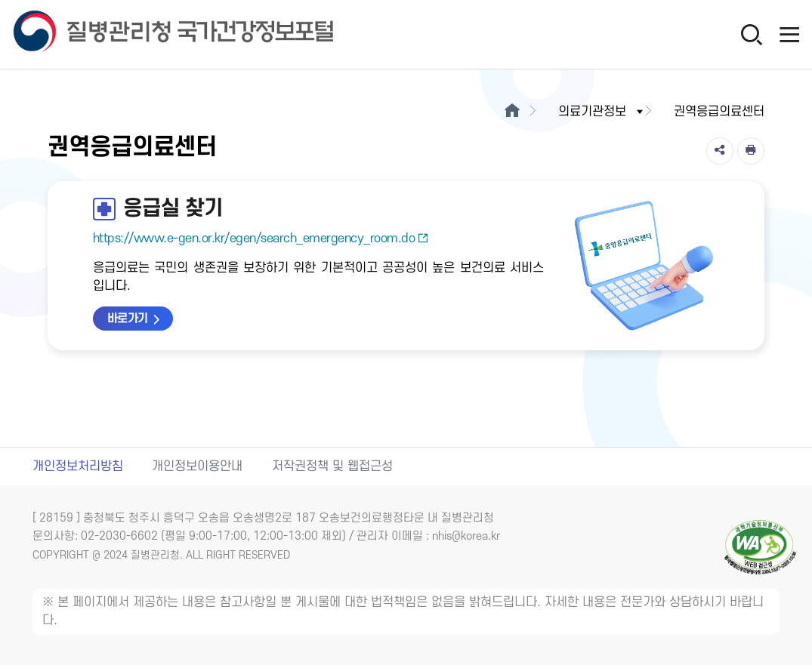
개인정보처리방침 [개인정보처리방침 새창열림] (78, 466)
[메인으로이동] (512, 112)
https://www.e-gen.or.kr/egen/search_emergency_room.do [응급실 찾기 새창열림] (261, 239)
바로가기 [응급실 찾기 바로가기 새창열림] (128, 319)
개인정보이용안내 (197, 466)
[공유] (720, 151)
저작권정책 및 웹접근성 (332, 466)
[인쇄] (751, 151)
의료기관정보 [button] (602, 112)
